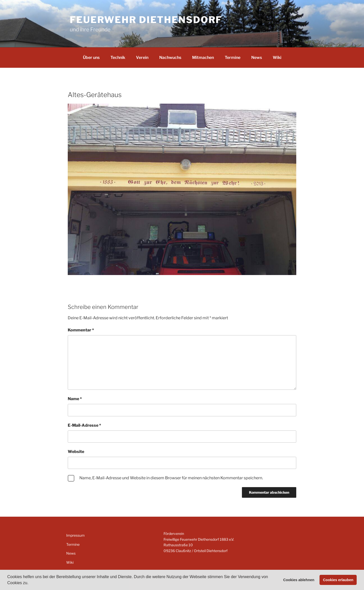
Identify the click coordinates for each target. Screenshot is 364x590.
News (257, 58)
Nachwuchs (170, 58)
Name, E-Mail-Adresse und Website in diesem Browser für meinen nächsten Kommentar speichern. (171, 478)
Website (76, 452)
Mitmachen (203, 58)
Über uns (91, 58)
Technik (118, 58)
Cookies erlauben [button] (338, 580)
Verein (142, 58)
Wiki (277, 58)
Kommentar (81, 330)
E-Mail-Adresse (84, 425)
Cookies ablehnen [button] (299, 580)
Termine (233, 58)
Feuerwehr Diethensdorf (146, 20)
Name (75, 399)
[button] (30, 583)
